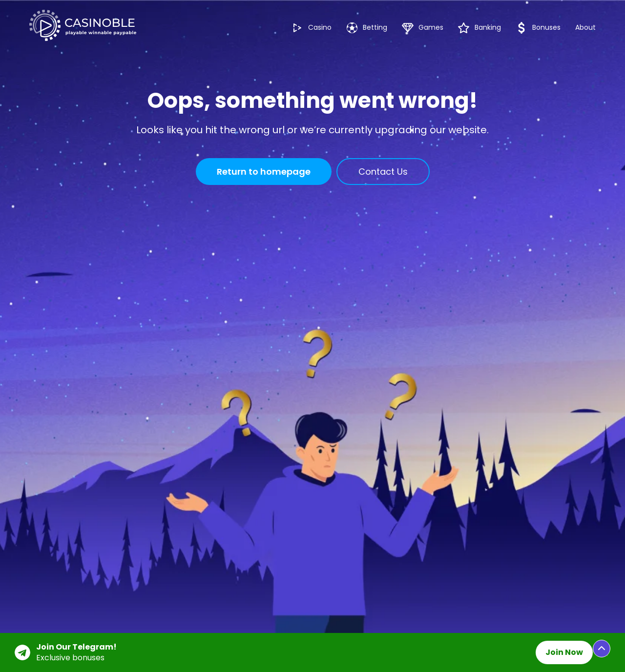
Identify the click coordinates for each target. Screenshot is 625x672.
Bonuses (538, 28)
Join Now (564, 652)
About (585, 27)
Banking (479, 28)
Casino (312, 28)
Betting (367, 28)
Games (423, 28)
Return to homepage (264, 172)
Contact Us (383, 172)
